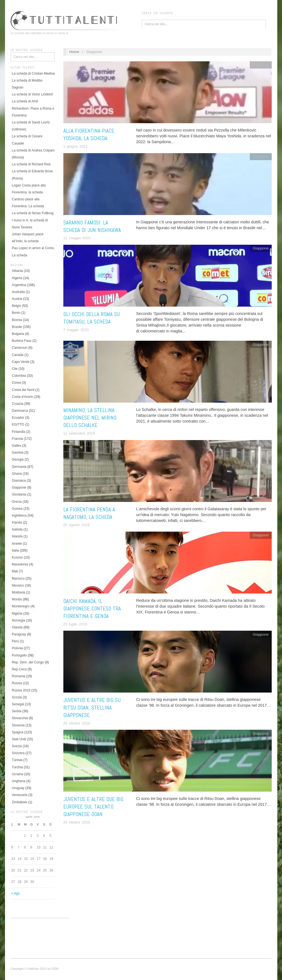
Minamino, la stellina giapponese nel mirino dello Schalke (90, 418)
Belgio (17, 306)
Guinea (17, 509)
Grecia (17, 502)
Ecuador (18, 418)
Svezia (17, 746)
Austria (17, 299)
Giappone (19, 488)
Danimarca (20, 411)
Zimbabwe (20, 802)
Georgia (18, 459)
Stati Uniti (19, 739)
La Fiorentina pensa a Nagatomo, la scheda (89, 513)
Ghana (17, 474)
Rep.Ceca (19, 669)
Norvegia (19, 620)
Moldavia (19, 592)
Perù (15, 641)
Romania (19, 676)
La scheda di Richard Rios (31, 164)
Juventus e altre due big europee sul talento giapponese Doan (93, 807)
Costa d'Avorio (23, 397)
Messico (18, 585)
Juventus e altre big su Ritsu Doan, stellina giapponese (92, 708)
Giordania (19, 494)
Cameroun (20, 348)
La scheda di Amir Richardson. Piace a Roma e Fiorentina (33, 108)
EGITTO (18, 425)
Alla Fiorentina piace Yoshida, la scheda (89, 135)
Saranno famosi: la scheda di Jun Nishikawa (92, 226)
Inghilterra (19, 516)
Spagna (18, 732)
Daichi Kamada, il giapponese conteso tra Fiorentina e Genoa (92, 609)
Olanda (17, 627)
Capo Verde (21, 362)
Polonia (18, 648)
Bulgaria (18, 334)
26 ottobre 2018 (77, 723)
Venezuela (20, 795)
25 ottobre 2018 (77, 822)
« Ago (16, 893)
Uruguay (18, 788)
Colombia (19, 376)
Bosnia (17, 320)
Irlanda (17, 522)
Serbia (17, 711)
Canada (18, 355)
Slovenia (18, 725)
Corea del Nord (23, 390)
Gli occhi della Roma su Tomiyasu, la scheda (92, 318)
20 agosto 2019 (77, 525)
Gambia (18, 453)
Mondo (17, 599)
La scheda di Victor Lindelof (32, 94)
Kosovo (18, 557)
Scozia (17, 697)
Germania (19, 467)
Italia (15, 550)
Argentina (19, 285)
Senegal (18, 704)
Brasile (17, 327)
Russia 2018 (21, 690)
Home (74, 52)
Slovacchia (20, 718)
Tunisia (17, 760)
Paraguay (19, 634)
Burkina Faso (22, 341)
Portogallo (19, 655)
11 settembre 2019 (79, 433)
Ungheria (19, 781)
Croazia (18, 404)
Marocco (18, 579)
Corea (17, 383)
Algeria (17, 278)
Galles (17, 446)
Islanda (17, 536)
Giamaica (19, 481)
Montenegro (21, 606)
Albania (18, 271)
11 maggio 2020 (77, 238)
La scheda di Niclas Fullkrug (33, 213)
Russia (17, 683)
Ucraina (18, 774)
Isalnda (17, 529)
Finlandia (19, 432)
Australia (18, 292)
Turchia (18, 767)
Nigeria (17, 613)
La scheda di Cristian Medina (33, 74)
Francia (18, 439)
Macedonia (20, 564)
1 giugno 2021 (76, 146)
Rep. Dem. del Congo (28, 662)
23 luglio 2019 (75, 624)
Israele (17, 544)
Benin (16, 313)
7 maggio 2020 (76, 330)
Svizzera (18, 753)
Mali (15, 571)
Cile (15, 369)
